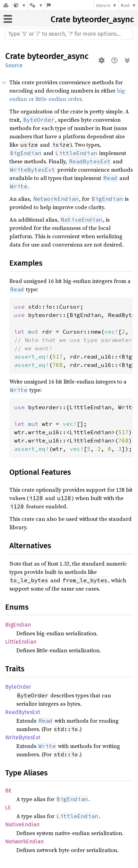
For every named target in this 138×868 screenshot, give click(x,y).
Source (14, 65)
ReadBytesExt (23, 712)
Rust (125, 5)
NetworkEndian (24, 841)
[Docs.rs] (6, 5)
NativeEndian (22, 824)
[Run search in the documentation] (69, 34)
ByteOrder (18, 687)
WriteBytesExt (23, 737)
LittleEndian (21, 642)
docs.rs (103, 5)
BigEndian (18, 625)
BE (8, 790)
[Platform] (36, 5)
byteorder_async (103, 19)
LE (8, 807)
